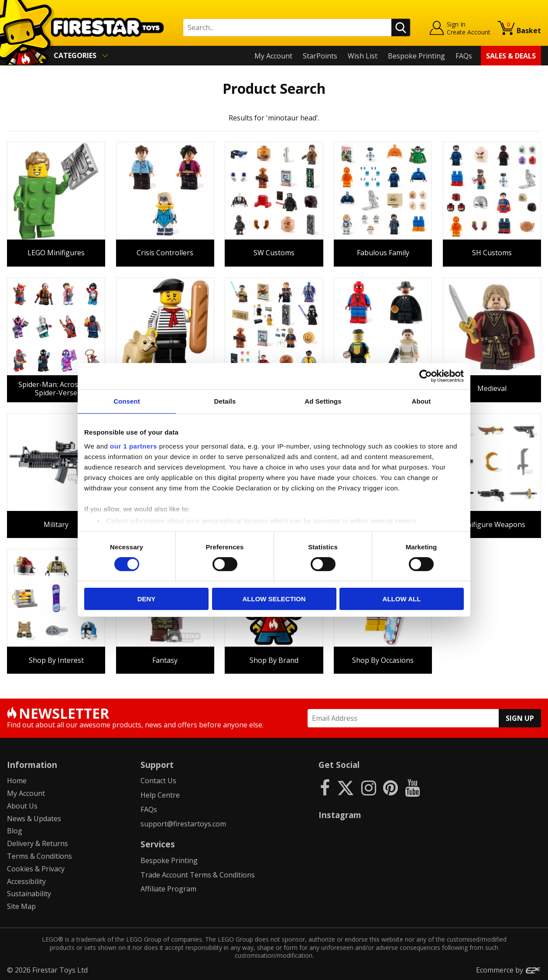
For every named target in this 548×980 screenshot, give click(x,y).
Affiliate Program (168, 889)
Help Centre (160, 795)
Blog (15, 831)
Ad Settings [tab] (323, 401)
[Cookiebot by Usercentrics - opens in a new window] (426, 376)
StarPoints (320, 56)
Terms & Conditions (39, 856)
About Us (22, 806)
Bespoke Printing (416, 56)
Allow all (402, 599)
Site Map (21, 906)
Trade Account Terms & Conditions (198, 875)
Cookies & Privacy (36, 869)
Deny (147, 599)
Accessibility (26, 881)
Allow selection (274, 599)
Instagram (340, 815)
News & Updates (34, 819)
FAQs (464, 56)
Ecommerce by (509, 970)
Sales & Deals (511, 56)
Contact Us (158, 781)
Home (17, 781)
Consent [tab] (127, 401)
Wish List (363, 56)
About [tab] (421, 401)
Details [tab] (225, 401)
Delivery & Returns (38, 843)
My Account (273, 56)
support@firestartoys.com (183, 824)
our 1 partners (134, 446)
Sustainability (29, 894)
